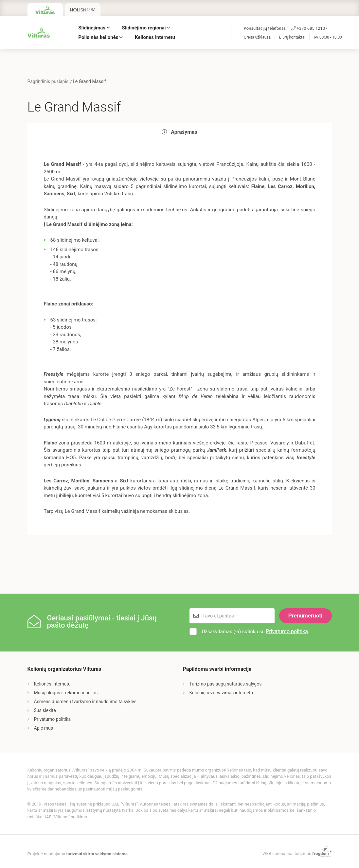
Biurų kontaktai (292, 37)
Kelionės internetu (155, 37)
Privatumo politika (287, 631)
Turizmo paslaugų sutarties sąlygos (226, 684)
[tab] (180, 132)
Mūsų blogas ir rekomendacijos (66, 693)
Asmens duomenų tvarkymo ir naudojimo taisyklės (85, 702)
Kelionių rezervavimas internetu (221, 693)
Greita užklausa (257, 37)
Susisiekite (45, 710)
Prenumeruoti (305, 616)
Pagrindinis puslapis (48, 81)
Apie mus (44, 728)
